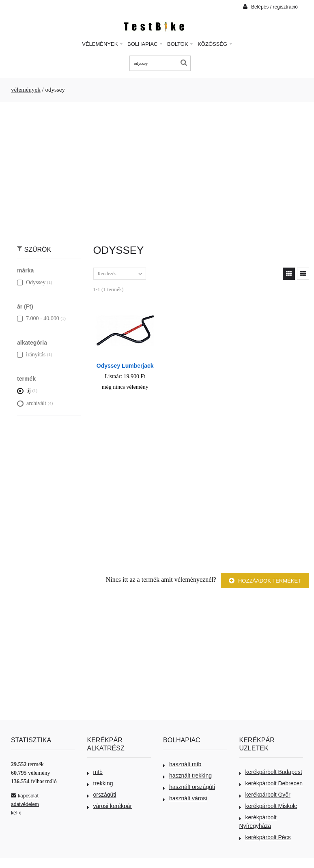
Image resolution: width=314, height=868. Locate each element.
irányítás (31, 355)
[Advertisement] (157, 169)
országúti (102, 795)
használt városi (185, 798)
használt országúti (189, 787)
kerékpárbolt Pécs (265, 837)
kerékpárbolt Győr (265, 795)
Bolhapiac (145, 44)
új (24, 391)
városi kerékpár (110, 806)
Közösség (215, 44)
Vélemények (102, 44)
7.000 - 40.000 (38, 318)
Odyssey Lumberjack (125, 366)
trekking (100, 783)
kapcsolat (25, 796)
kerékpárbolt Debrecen (271, 783)
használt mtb (182, 764)
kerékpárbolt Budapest (271, 772)
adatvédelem (25, 804)
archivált (32, 403)
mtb (95, 772)
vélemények (26, 90)
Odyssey (31, 282)
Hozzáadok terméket (265, 581)
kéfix (16, 813)
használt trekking (187, 776)
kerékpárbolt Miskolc (268, 806)
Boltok (180, 44)
